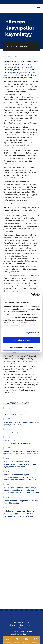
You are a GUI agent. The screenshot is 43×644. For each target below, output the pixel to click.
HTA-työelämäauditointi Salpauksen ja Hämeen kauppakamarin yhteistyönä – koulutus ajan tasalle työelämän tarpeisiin (21, 490)
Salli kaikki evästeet (21, 340)
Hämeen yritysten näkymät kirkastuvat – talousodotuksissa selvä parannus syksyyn (21, 453)
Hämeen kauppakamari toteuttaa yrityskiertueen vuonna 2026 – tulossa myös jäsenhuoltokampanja (20, 464)
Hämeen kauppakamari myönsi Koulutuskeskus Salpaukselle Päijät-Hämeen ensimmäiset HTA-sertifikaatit (20, 477)
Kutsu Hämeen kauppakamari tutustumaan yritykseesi (16, 413)
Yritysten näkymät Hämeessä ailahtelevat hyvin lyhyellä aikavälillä (21, 424)
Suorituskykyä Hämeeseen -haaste (18, 433)
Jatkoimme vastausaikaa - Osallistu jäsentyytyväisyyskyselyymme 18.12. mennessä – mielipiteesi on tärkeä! (19, 513)
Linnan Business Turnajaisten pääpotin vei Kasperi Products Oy (21, 502)
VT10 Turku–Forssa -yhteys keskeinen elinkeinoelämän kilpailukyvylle (19, 442)
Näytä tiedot (31, 333)
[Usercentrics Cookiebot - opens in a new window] (31, 295)
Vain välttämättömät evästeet (22, 347)
